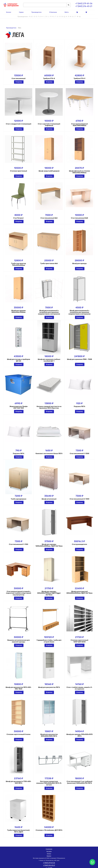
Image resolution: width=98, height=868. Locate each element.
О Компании (53, 12)
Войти (67, 12)
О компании (49, 849)
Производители (36, 12)
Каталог (9, 12)
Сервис (21, 12)
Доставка (49, 851)
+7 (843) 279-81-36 (84, 4)
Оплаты (49, 854)
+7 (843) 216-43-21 (84, 6)
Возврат (49, 856)
